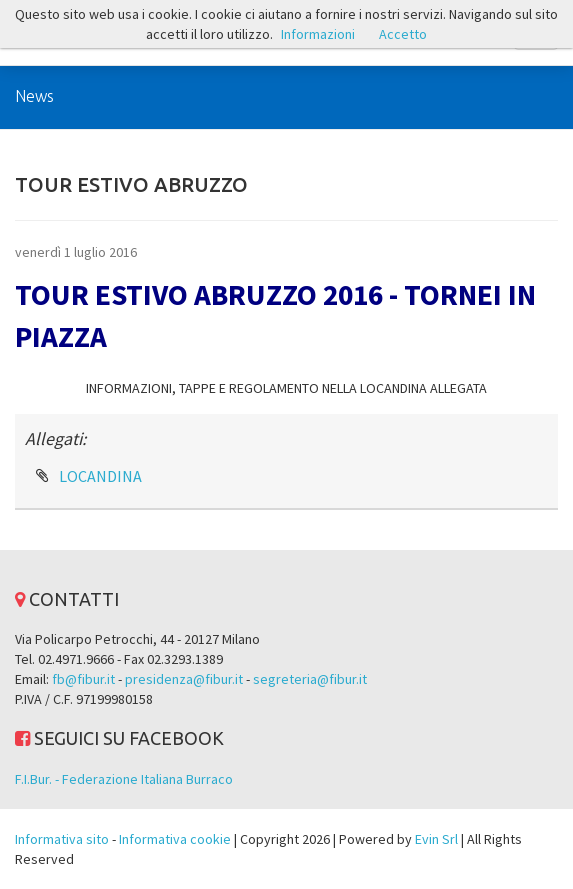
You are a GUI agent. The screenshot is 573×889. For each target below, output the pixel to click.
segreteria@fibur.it (310, 679)
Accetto (403, 34)
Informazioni (318, 34)
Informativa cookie (175, 839)
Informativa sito (62, 839)
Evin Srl (436, 839)
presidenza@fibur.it (184, 679)
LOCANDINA (100, 476)
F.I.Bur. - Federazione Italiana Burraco (124, 779)
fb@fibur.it (83, 679)
